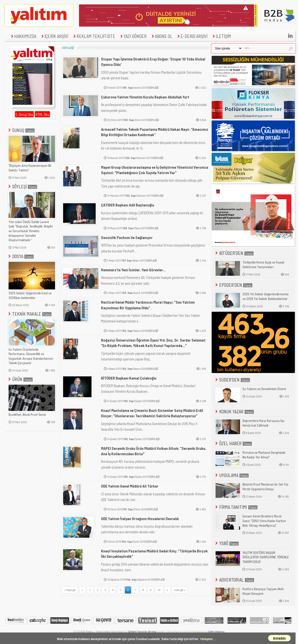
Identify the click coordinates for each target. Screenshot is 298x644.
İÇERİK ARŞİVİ (54, 36)
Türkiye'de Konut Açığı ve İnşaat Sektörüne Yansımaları (263, 265)
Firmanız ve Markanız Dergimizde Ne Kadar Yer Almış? (264, 455)
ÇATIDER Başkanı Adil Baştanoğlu (128, 205)
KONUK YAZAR (234, 411)
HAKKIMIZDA (23, 36)
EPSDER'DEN (233, 285)
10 (159, 590)
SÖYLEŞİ (22, 186)
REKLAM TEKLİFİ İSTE (94, 36)
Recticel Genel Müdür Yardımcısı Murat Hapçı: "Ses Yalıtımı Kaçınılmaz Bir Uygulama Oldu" (148, 305)
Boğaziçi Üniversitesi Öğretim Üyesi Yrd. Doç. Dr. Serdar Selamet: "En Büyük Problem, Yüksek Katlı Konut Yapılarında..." (154, 343)
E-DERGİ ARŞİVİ (192, 36)
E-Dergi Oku (24, 114)
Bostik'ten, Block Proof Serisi (27, 415)
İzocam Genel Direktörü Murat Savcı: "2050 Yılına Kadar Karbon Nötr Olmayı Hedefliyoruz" (264, 521)
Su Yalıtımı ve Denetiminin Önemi (264, 389)
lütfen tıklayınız (216, 631)
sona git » (180, 590)
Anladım (279, 638)
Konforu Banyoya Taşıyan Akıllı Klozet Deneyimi (263, 591)
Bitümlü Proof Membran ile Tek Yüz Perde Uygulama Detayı (265, 487)
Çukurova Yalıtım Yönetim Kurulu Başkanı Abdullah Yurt (145, 97)
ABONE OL (161, 36)
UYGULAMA (232, 475)
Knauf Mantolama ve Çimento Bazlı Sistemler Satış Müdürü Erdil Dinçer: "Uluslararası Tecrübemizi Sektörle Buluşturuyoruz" (152, 413)
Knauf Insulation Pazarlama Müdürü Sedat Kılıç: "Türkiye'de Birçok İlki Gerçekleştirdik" (154, 554)
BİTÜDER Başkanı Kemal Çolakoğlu (129, 378)
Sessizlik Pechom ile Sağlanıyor (127, 237)
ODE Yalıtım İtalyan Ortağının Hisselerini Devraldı (140, 519)
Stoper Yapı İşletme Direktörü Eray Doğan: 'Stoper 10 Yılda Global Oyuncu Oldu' (153, 62)
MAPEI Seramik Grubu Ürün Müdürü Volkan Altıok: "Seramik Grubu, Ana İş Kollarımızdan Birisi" (154, 451)
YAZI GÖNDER (133, 36)
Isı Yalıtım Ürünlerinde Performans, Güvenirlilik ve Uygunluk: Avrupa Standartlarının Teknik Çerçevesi (31, 356)
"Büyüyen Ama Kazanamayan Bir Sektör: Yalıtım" (30, 168)
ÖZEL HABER (233, 443)
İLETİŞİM (221, 36)
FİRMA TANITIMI (236, 507)
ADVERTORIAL (234, 580)
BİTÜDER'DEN (234, 253)
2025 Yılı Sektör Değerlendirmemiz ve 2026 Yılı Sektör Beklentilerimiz (265, 296)
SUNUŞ (21, 130)
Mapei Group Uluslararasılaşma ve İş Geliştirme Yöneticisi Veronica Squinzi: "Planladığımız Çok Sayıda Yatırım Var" (155, 170)
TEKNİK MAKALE (29, 314)
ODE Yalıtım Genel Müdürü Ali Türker (130, 486)
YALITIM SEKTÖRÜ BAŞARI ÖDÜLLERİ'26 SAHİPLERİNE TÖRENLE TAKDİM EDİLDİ (266, 557)
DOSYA (21, 256)
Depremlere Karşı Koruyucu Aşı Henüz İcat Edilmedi (263, 423)
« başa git (70, 590)
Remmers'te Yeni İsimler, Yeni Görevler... (133, 270)
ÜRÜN (20, 379)
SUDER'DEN (232, 380)
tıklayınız (206, 639)
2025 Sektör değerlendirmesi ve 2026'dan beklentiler (30, 295)
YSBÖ (227, 543)
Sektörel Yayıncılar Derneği (142, 631)
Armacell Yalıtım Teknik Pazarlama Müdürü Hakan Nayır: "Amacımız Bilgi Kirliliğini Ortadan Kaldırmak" (155, 132)
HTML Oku (42, 114)
